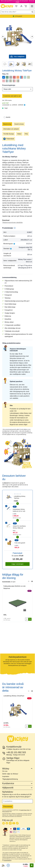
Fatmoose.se (13, 841)
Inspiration (6, 776)
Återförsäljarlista (23, 840)
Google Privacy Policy (25, 810)
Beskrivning (7, 124)
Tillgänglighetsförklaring (10, 779)
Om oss (5, 771)
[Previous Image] (3, 36)
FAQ (26, 134)
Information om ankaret (11, 129)
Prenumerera (8, 807)
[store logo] (7, 6)
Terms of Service (6, 812)
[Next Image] (32, 36)
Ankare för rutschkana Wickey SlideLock (19, 527)
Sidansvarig (12, 837)
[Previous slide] (29, 581)
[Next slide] (32, 64)
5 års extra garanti (20, 543)
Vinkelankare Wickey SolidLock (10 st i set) (19, 510)
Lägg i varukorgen (17, 564)
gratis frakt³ (6, 103)
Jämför (7, 117)
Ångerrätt (17, 840)
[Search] (32, 12)
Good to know (19, 124)
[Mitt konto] (21, 6)
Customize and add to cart (12, 96)
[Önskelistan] (8, 865)
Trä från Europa (9, 134)
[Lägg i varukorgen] (30, 619)
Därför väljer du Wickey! (10, 774)
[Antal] (27, 619)
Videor (19, 134)
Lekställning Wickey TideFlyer (20, 497)
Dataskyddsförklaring (20, 837)
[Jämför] (4, 117)
